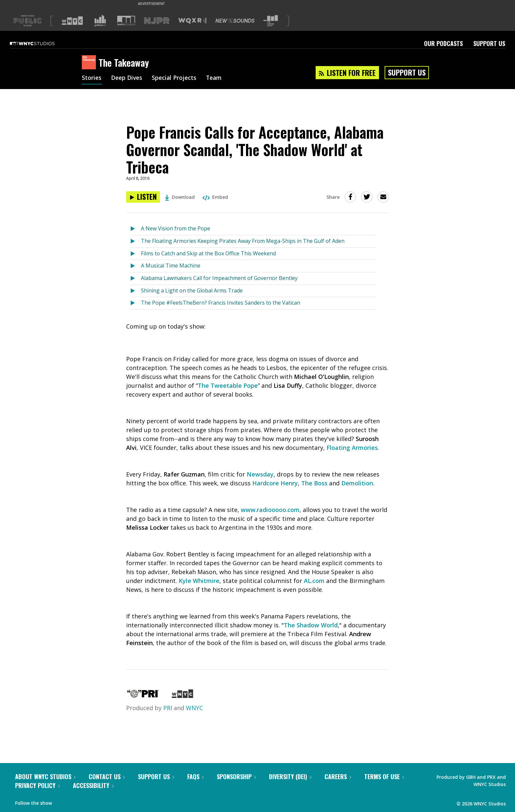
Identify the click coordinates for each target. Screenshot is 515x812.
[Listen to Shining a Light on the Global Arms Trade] (135, 291)
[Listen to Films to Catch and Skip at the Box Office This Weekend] (135, 254)
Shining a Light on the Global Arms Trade (192, 290)
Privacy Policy (37, 785)
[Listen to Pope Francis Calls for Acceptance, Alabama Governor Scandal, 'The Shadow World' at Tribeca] (143, 197)
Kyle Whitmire (199, 581)
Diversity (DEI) (290, 777)
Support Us (489, 43)
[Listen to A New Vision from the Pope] (135, 229)
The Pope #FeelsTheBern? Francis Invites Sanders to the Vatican (221, 303)
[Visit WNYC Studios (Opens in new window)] (126, 21)
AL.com (314, 581)
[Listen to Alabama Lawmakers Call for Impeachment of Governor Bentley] (135, 278)
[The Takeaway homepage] (90, 63)
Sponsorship (236, 777)
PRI (168, 708)
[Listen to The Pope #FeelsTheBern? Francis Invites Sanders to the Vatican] (135, 303)
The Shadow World (311, 625)
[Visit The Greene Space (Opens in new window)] (271, 21)
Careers (338, 777)
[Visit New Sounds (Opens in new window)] (235, 21)
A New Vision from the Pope (176, 228)
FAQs (195, 777)
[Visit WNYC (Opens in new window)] (72, 21)
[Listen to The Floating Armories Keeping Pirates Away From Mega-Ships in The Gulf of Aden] (135, 241)
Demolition (357, 483)
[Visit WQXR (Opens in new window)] (192, 21)
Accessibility (93, 785)
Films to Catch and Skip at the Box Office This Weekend (208, 253)
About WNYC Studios (45, 777)
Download (180, 197)
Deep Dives (128, 78)
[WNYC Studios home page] (40, 43)
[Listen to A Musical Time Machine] (135, 266)
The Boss (314, 483)
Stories (92, 78)
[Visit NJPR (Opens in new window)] (157, 21)
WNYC (194, 708)
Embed (215, 197)
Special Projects (176, 78)
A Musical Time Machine (171, 266)
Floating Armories (352, 448)
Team (217, 78)
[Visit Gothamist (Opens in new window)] (100, 21)
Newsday (260, 474)
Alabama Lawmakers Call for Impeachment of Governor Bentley (219, 278)
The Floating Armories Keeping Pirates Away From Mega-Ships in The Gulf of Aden (243, 241)
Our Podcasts (443, 43)
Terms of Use (384, 777)
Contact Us (107, 777)
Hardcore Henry (275, 483)
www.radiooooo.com (270, 510)
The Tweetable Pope (228, 385)
